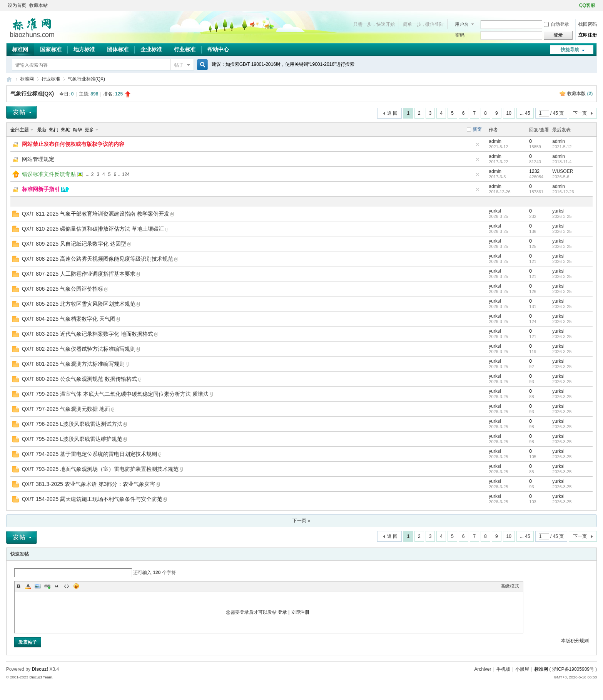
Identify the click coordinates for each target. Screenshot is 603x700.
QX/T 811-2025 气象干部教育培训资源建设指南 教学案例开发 (96, 214)
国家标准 (51, 49)
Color (28, 586)
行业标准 (185, 49)
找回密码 (588, 24)
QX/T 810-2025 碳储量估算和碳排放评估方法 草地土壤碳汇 (93, 229)
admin (495, 141)
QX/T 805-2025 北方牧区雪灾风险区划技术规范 (79, 304)
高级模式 (510, 586)
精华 (77, 130)
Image (38, 586)
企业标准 (151, 49)
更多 (89, 130)
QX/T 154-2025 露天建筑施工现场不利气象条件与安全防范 (92, 499)
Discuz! (40, 669)
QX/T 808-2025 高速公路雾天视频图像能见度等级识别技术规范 (98, 259)
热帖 (66, 130)
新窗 (477, 129)
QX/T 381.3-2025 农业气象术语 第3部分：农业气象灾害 (89, 484)
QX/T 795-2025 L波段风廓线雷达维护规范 (72, 439)
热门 (54, 130)
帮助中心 (218, 49)
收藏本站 (38, 5)
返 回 (392, 113)
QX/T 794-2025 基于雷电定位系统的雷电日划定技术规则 (89, 454)
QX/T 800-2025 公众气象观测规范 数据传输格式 (79, 379)
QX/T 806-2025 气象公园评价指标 (63, 289)
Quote (57, 586)
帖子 (179, 65)
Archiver (483, 669)
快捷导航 (570, 50)
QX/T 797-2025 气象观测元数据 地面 (66, 409)
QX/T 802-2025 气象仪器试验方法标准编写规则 (79, 349)
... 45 (525, 113)
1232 (534, 171)
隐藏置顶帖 (478, 144)
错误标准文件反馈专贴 (49, 174)
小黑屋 (522, 669)
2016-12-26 (563, 192)
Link (47, 586)
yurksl (495, 211)
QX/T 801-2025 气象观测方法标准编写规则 (73, 364)
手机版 (503, 669)
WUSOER (563, 171)
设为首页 (17, 5)
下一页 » (301, 521)
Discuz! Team (41, 677)
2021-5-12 (562, 147)
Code (67, 586)
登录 (282, 612)
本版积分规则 (575, 641)
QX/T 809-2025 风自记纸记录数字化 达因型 (74, 244)
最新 (42, 130)
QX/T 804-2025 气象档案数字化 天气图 (69, 319)
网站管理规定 (38, 159)
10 (509, 113)
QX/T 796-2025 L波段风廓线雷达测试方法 (72, 424)
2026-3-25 (562, 216)
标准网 (20, 49)
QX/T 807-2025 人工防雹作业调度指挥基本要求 (79, 274)
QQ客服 (587, 5)
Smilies (76, 586)
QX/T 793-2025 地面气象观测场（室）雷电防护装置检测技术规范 (100, 469)
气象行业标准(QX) (86, 79)
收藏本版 (580, 94)
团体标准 (118, 49)
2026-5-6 (561, 177)
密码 (460, 35)
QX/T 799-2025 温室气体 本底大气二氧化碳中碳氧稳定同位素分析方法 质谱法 (115, 394)
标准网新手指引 (41, 189)
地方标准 (84, 49)
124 (126, 174)
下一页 (580, 113)
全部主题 (20, 130)
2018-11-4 (562, 162)
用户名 (462, 24)
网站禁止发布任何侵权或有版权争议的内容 (73, 144)
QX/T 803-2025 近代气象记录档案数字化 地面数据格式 (88, 334)
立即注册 (588, 35)
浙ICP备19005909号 (573, 669)
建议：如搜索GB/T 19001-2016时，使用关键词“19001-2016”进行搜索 (283, 64)
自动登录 (556, 24)
